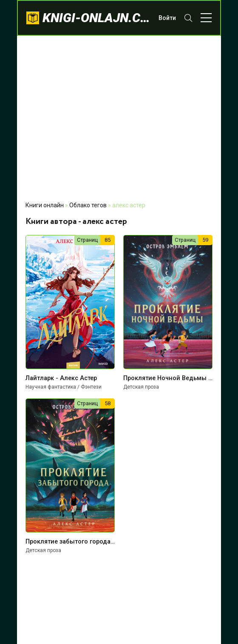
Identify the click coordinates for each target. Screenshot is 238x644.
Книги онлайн (45, 205)
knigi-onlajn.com (96, 18)
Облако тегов (88, 205)
